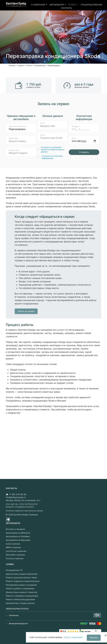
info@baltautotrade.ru (16, 497)
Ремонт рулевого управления (20, 588)
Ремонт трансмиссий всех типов (21, 578)
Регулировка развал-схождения (21, 585)
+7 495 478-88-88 (17, 494)
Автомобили (57, 5)
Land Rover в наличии (16, 551)
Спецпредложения (91, 5)
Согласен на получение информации (52, 157)
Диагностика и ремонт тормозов (21, 592)
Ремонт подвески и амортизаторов (23, 581)
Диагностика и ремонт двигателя (22, 574)
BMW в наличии (13, 547)
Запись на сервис (26, 311)
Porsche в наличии (15, 558)
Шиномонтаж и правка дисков (20, 603)
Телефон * (76, 126)
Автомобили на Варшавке (18, 540)
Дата (74, 138)
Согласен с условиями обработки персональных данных (53, 150)
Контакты (67, 8)
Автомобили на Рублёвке (18, 536)
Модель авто (14, 150)
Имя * (43, 123)
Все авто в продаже (15, 529)
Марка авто (13, 138)
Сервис (72, 5)
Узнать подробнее (73, 637)
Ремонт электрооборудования (20, 599)
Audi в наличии (13, 544)
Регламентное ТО (14, 570)
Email (42, 135)
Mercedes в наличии (15, 555)
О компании (38, 5)
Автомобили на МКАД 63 (18, 533)
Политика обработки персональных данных (24, 511)
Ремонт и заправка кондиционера (22, 596)
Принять (94, 638)
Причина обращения (17, 126)
